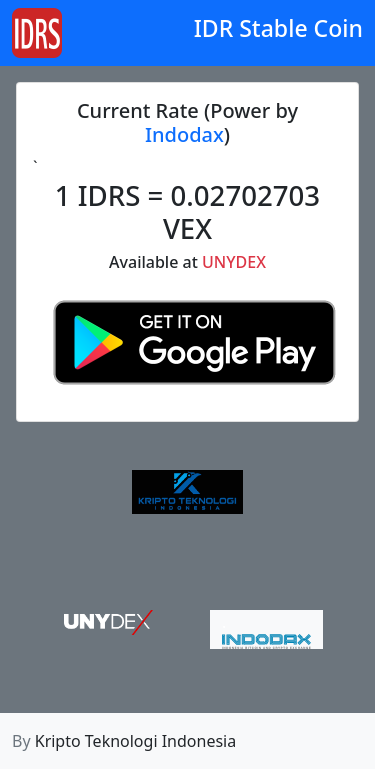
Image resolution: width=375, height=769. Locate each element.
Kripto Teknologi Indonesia (135, 741)
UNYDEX (234, 262)
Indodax (184, 134)
